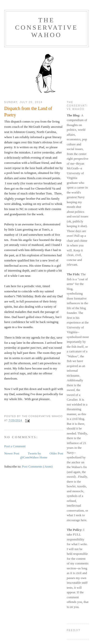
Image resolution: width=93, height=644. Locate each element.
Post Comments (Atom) (37, 466)
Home (43, 457)
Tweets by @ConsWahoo (31, 455)
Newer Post (12, 453)
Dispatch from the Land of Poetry (28, 112)
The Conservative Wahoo (46, 28)
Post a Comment (15, 446)
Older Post (56, 453)
